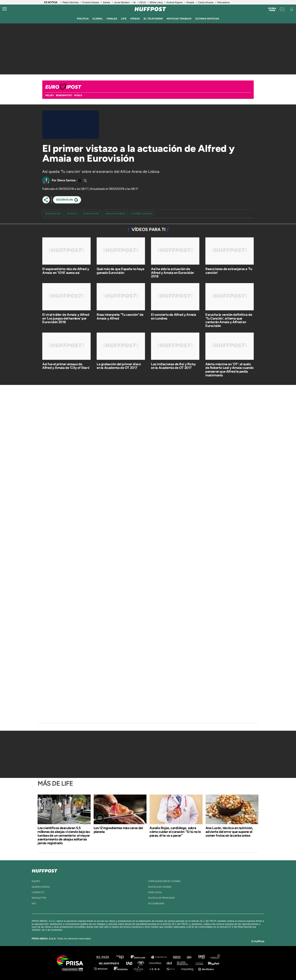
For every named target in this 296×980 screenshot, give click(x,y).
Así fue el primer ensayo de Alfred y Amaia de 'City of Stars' (66, 366)
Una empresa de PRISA (71, 960)
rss (34, 904)
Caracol (215, 957)
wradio (142, 963)
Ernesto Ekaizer (91, 2)
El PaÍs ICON (156, 969)
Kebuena (212, 963)
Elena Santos (66, 180)
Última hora (272, 9)
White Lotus (156, 2)
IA (135, 2)
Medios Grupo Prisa (71, 969)
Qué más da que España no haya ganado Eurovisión (120, 271)
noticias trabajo (179, 19)
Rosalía (190, 2)
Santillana (141, 957)
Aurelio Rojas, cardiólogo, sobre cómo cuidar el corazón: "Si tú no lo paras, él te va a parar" (175, 832)
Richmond (103, 969)
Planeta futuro (198, 963)
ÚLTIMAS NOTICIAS (207, 19)
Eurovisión (91, 214)
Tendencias (53, 214)
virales (112, 19)
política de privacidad (161, 898)
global (98, 19)
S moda (172, 969)
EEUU (143, 2)
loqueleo (188, 969)
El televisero (153, 19)
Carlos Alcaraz (206, 2)
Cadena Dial (170, 963)
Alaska (106, 2)
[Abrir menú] (5, 9)
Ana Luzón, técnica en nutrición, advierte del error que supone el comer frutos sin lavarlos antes (229, 832)
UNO (131, 963)
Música (78, 95)
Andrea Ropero (175, 2)
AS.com (189, 957)
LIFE (124, 19)
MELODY (50, 95)
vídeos (135, 19)
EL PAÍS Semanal (184, 963)
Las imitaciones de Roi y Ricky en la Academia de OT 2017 (173, 366)
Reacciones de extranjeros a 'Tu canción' (229, 271)
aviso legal (155, 892)
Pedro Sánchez (71, 2)
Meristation (207, 969)
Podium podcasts (140, 969)
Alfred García (141, 214)
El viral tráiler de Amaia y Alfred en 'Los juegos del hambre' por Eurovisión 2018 (66, 318)
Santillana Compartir (161, 957)
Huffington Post (110, 963)
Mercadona (223, 2)
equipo (36, 881)
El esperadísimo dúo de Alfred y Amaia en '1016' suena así (66, 271)
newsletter (39, 898)
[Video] (71, 125)
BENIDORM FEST (64, 95)
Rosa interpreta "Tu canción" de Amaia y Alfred (120, 317)
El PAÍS (105, 957)
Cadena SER (177, 957)
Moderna (121, 969)
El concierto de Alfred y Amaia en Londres (174, 317)
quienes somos (41, 887)
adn (201, 957)
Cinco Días (156, 963)
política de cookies (160, 887)
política (83, 19)
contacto (38, 892)
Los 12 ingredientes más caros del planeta (118, 830)
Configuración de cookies (164, 881)
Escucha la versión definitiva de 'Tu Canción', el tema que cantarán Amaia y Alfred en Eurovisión (229, 320)
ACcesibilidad (156, 904)
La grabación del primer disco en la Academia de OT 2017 (119, 366)
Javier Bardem (122, 2)
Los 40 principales (123, 957)
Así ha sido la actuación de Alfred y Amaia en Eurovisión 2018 (172, 273)
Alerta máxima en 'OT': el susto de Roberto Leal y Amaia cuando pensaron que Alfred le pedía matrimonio (229, 370)
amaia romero (115, 214)
